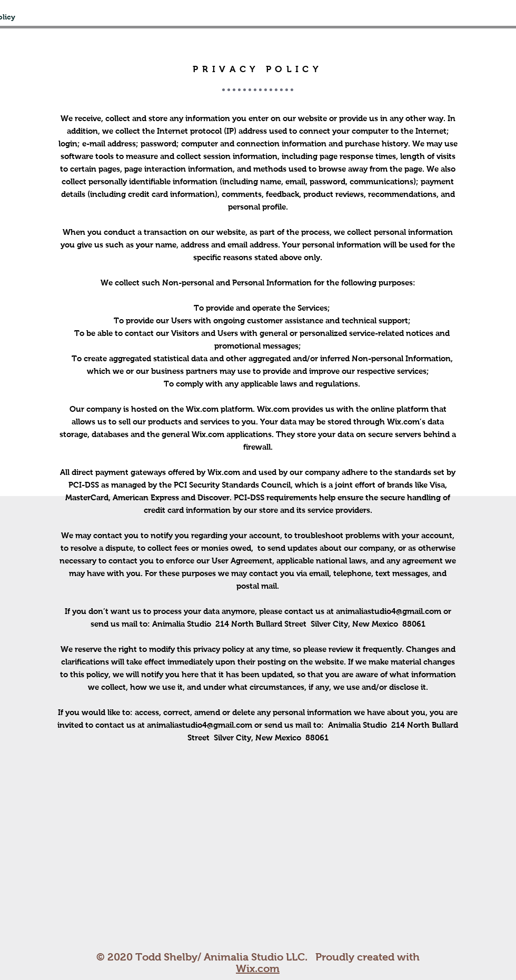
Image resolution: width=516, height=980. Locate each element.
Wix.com (258, 968)
